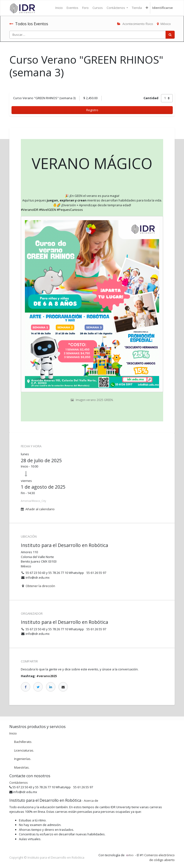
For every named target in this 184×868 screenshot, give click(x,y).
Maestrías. (22, 767)
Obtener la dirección (40, 586)
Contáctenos (19, 783)
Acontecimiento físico (135, 24)
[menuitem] (59, 8)
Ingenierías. (23, 759)
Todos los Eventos (29, 24)
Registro (92, 110)
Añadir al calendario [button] (40, 509)
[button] (147, 8)
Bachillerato (23, 742)
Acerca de (91, 801)
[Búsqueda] (170, 35)
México (164, 24)
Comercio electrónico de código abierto (159, 857)
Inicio (13, 733)
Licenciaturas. (24, 750)
